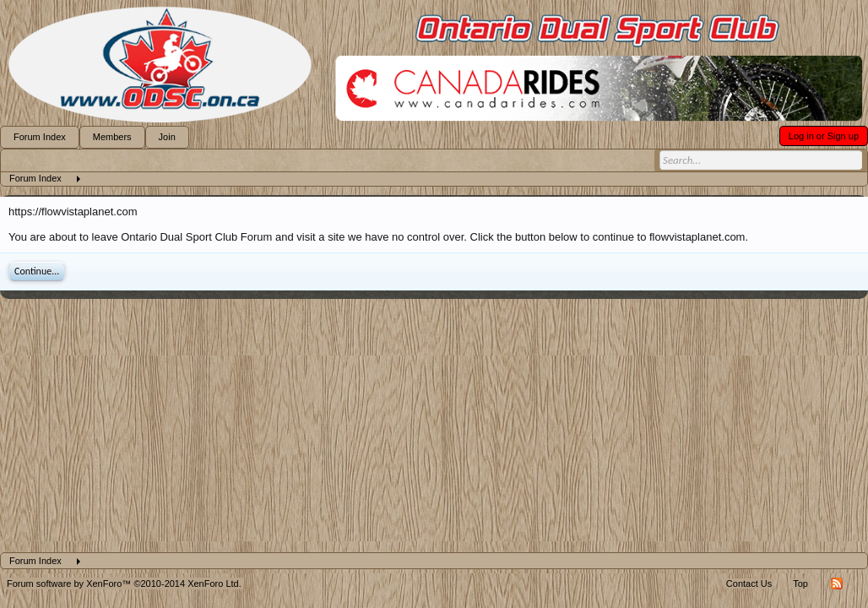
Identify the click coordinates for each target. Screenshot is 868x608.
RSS (837, 584)
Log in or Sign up (824, 136)
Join (167, 137)
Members (112, 137)
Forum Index (40, 137)
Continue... (37, 271)
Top (800, 584)
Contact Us (749, 584)
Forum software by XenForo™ (124, 584)
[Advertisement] (434, 426)
